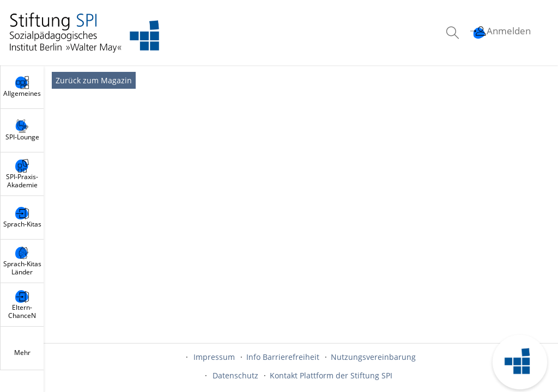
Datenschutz (235, 375)
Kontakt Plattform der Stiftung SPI (331, 375)
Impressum (214, 357)
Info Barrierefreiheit (283, 357)
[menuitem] (454, 33)
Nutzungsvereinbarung (373, 357)
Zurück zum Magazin (94, 80)
